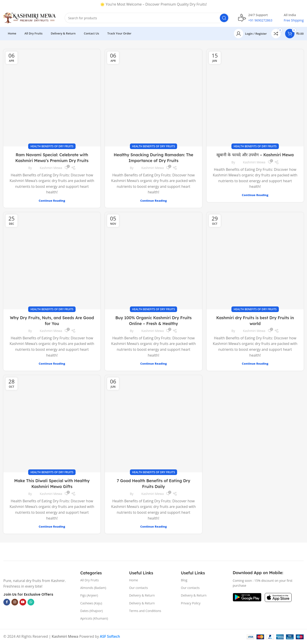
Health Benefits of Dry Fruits (52, 146)
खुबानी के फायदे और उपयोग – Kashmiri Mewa (255, 155)
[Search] (147, 18)
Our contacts (138, 588)
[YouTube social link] (23, 602)
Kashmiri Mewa (51, 168)
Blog (184, 580)
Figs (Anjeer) (89, 595)
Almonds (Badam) (93, 588)
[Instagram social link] (15, 602)
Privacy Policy (191, 603)
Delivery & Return (142, 595)
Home (133, 580)
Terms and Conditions (145, 611)
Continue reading (52, 201)
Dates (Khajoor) (91, 611)
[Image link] (3, 573)
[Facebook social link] (7, 602)
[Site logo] (30, 17)
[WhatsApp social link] (31, 602)
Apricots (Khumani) (94, 618)
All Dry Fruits (90, 580)
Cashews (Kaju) (91, 603)
